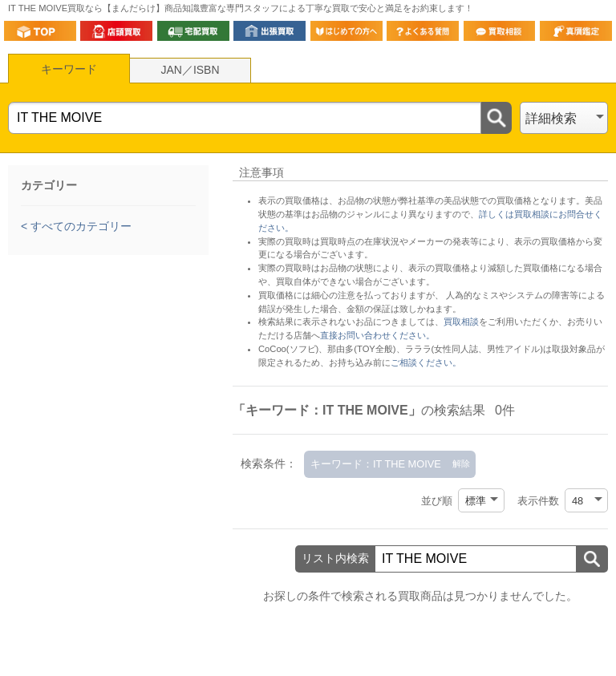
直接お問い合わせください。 (377, 335)
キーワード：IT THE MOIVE (376, 464)
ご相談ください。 (426, 362)
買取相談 (461, 322)
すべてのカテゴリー (79, 226)
